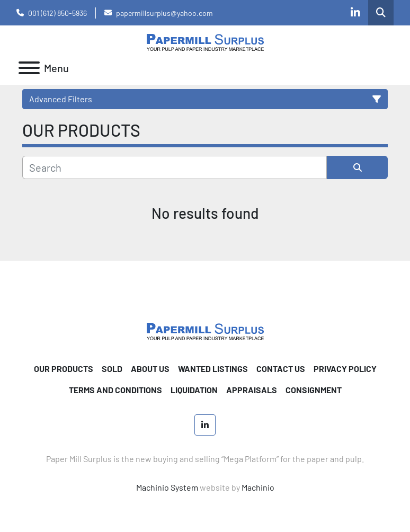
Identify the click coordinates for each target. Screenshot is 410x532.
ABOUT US (150, 369)
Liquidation (194, 390)
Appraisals (252, 390)
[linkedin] (355, 13)
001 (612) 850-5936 (57, 13)
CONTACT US (281, 369)
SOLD (112, 369)
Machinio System (167, 487)
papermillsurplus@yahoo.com (164, 13)
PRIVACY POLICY (345, 369)
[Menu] (29, 68)
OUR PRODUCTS (64, 369)
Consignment (314, 390)
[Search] (175, 167)
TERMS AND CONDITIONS (115, 390)
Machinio (258, 487)
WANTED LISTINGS (213, 369)
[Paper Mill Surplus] (205, 330)
